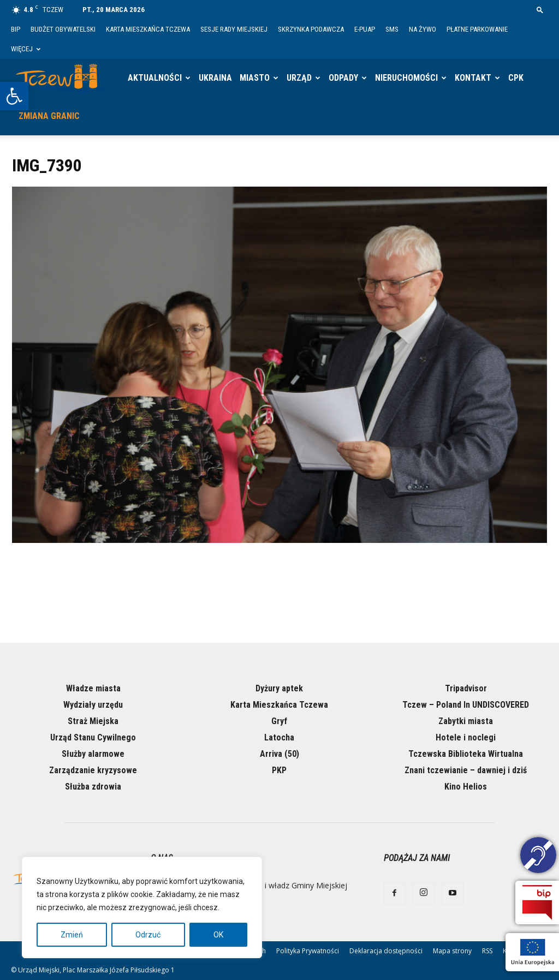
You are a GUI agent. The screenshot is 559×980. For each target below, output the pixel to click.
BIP (16, 29)
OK (218, 935)
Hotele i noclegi (466, 737)
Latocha (279, 737)
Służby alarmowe (93, 754)
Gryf (279, 721)
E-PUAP (365, 29)
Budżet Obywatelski (63, 29)
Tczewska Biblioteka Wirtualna (466, 754)
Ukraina (215, 78)
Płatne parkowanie (477, 29)
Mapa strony (452, 951)
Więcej (26, 49)
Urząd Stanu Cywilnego (93, 737)
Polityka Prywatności (308, 951)
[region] (142, 907)
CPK (516, 78)
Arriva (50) (279, 754)
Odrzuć (148, 935)
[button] (14, 96)
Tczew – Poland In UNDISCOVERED (466, 705)
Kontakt (473, 78)
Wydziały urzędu (93, 705)
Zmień (72, 935)
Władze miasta (93, 688)
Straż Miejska (93, 721)
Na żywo (423, 29)
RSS (487, 951)
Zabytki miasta (466, 721)
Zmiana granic (49, 116)
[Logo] (60, 78)
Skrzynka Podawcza (311, 29)
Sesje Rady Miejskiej (234, 29)
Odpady (343, 78)
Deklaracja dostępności (386, 951)
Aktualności (155, 78)
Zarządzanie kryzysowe (93, 770)
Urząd (299, 78)
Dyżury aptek (279, 688)
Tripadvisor (466, 688)
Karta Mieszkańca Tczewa (148, 29)
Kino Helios (466, 787)
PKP (279, 770)
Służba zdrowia (93, 787)
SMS (392, 29)
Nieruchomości (406, 78)
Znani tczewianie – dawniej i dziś (466, 770)
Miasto (255, 78)
